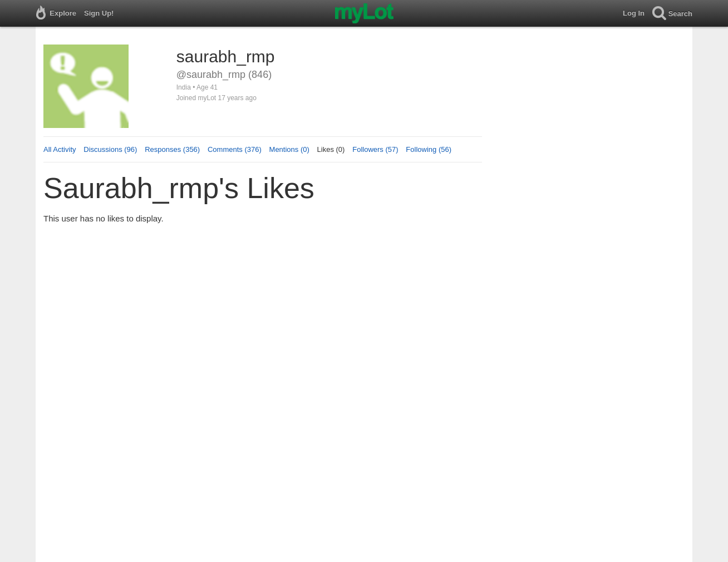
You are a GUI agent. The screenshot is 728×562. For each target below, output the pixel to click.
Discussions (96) (110, 149)
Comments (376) (235, 149)
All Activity (60, 149)
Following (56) (429, 149)
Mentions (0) (289, 149)
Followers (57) (375, 149)
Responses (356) (172, 149)
